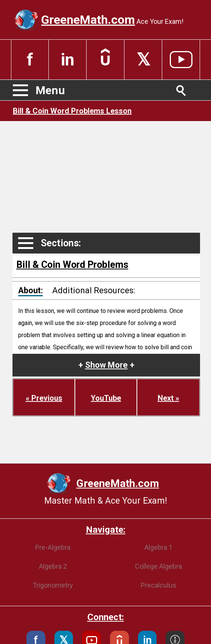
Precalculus (158, 585)
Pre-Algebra (53, 547)
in (68, 60)
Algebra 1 (158, 547)
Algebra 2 (53, 566)
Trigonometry (53, 585)
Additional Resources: (94, 290)
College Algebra (158, 566)
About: (30, 290)
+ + (106, 365)
